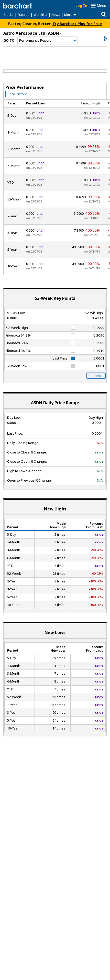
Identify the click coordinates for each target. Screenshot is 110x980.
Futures (24, 15)
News (56, 15)
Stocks (8, 15)
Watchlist (40, 15)
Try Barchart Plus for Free (77, 23)
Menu (101, 5)
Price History (17, 94)
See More (96, 376)
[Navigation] (48, 41)
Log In (81, 5)
